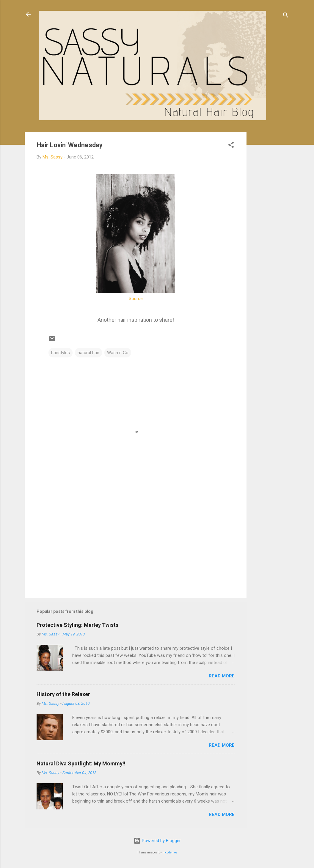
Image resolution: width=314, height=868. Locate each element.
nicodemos (170, 852)
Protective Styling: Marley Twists (77, 625)
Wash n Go (118, 353)
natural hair (88, 353)
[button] (231, 146)
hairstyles (61, 353)
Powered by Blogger (157, 841)
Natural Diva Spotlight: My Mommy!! (81, 763)
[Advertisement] (270, 222)
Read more (222, 676)
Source (136, 299)
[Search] (286, 16)
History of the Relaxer (63, 694)
